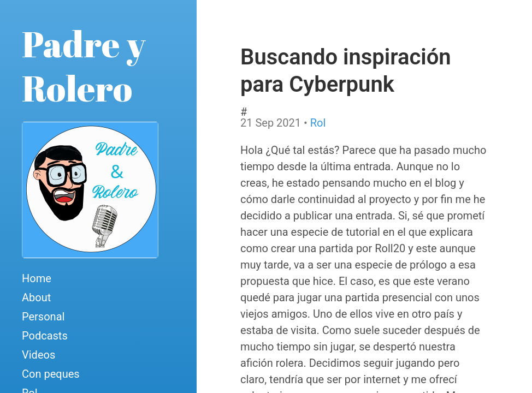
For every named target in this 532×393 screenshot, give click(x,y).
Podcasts (45, 336)
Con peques (51, 374)
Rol (318, 123)
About (36, 297)
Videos (39, 355)
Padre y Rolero (84, 66)
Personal (43, 317)
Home (37, 278)
